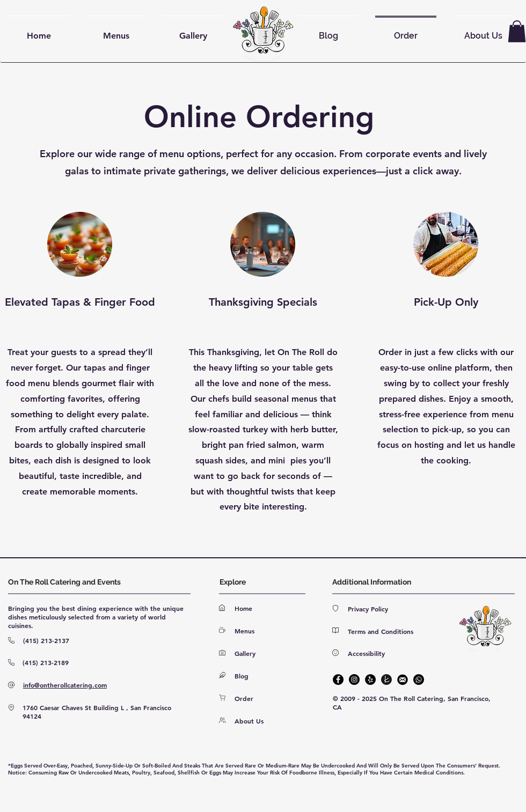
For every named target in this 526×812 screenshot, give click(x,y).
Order (244, 698)
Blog (242, 676)
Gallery (245, 653)
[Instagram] (354, 680)
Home (243, 608)
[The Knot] (386, 680)
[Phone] (419, 680)
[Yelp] (370, 680)
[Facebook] (338, 680)
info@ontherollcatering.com (65, 685)
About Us (249, 721)
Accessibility (366, 653)
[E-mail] (403, 680)
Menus (244, 631)
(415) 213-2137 (46, 640)
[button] (517, 31)
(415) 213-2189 (46, 662)
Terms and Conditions (381, 631)
